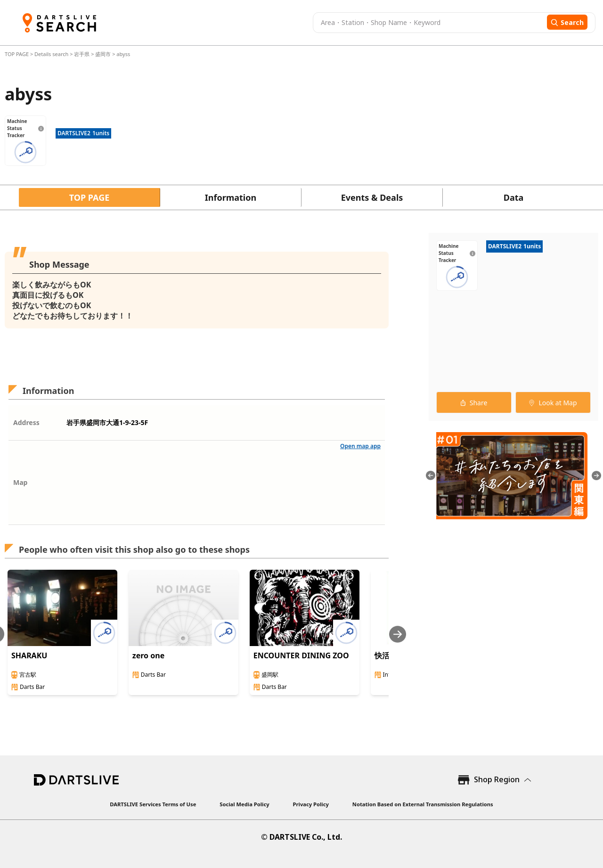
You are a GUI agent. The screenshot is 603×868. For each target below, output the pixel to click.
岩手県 (82, 54)
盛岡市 (103, 54)
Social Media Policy (244, 804)
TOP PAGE (17, 54)
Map (20, 482)
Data (514, 197)
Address (26, 422)
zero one (148, 655)
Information (231, 197)
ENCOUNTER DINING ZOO (301, 655)
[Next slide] (398, 634)
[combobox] (429, 23)
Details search (52, 54)
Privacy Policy (311, 804)
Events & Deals (372, 197)
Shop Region (497, 779)
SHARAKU (29, 655)
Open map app (360, 446)
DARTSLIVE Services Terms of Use (153, 804)
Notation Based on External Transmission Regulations (423, 804)
